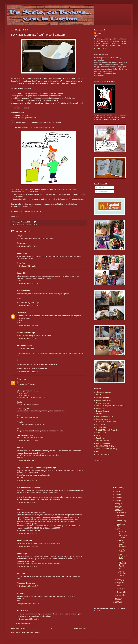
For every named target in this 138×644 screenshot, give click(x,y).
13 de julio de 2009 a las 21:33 (27, 372)
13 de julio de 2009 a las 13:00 (27, 326)
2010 (117, 507)
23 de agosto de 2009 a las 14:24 (28, 619)
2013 (117, 498)
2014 (117, 495)
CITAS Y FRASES (103, 398)
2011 (117, 504)
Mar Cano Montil (23, 346)
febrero (120, 592)
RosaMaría (21, 611)
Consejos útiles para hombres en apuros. (111, 406)
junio (119, 580)
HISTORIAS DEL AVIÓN (105, 416)
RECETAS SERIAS (103, 444)
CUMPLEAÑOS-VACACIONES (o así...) (122, 535)
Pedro (19, 379)
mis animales (101, 425)
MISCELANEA (101, 427)
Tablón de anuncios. (103, 454)
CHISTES (100, 395)
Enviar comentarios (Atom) (30, 632)
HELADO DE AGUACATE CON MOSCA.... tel (122, 565)
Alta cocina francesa (103, 392)
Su (18, 236)
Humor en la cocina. (103, 419)
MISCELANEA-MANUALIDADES (108, 430)
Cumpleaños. (101, 408)
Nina (18, 448)
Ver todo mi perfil (100, 49)
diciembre (121, 513)
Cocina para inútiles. (103, 400)
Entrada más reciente (19, 628)
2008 (117, 599)
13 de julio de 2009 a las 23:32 (27, 460)
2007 (117, 602)
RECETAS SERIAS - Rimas (106, 446)
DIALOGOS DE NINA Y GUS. (122, 556)
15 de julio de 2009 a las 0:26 (27, 502)
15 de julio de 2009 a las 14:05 (27, 547)
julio (119, 529)
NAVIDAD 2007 (102, 433)
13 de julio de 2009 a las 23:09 (27, 441)
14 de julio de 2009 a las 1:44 (27, 480)
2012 (117, 501)
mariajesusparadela (24, 333)
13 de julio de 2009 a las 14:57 (27, 339)
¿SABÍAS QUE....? (121, 550)
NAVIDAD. (100, 435)
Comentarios (101, 192)
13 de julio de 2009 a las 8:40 (27, 266)
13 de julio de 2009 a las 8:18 (27, 246)
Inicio (50, 628)
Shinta (19, 573)
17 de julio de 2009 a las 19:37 (27, 586)
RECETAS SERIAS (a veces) (28, 224)
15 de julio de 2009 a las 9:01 (27, 533)
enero (119, 595)
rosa (18, 593)
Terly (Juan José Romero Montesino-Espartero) (34, 468)
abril (119, 586)
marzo (120, 589)
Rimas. (99, 452)
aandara (20, 313)
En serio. (99, 414)
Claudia (19, 273)
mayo (119, 583)
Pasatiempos (101, 438)
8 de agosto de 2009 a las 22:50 (28, 604)
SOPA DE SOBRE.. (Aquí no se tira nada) (122, 543)
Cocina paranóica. (103, 403)
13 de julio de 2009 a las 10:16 (27, 284)
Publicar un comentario (22, 624)
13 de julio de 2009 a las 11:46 (27, 306)
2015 (117, 491)
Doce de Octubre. (102, 411)
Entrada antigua (80, 628)
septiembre (121, 524)
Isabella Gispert (22, 540)
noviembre (121, 516)
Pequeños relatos (102, 441)
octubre (120, 521)
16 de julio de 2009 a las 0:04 (27, 566)
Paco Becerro (22, 291)
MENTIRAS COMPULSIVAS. (106, 422)
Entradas (100, 188)
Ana (18, 509)
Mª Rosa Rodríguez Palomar (27, 487)
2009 (117, 510)
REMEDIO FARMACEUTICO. (122, 574)
